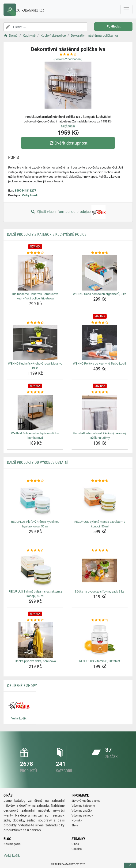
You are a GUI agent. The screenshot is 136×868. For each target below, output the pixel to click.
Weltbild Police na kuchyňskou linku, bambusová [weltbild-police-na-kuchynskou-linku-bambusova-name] (35, 436)
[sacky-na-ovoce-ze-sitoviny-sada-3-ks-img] (100, 570)
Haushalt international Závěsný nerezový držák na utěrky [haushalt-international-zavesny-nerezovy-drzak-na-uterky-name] (100, 436)
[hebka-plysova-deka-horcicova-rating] (35, 620)
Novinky (77, 821)
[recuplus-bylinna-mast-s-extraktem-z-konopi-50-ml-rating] (100, 481)
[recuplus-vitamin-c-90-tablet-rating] (100, 620)
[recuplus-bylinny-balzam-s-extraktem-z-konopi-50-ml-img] (35, 570)
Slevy (75, 825)
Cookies (77, 849)
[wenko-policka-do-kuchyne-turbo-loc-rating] (100, 323)
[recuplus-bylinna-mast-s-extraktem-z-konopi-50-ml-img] (100, 501)
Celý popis (68, 126)
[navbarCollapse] (126, 9)
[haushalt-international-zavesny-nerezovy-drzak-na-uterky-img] (100, 412)
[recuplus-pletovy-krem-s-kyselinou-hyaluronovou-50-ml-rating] (35, 481)
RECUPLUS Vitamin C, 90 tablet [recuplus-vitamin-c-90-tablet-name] (100, 661)
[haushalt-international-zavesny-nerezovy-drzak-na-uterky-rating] (100, 392)
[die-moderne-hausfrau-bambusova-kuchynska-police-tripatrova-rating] (35, 253)
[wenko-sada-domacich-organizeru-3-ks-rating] (100, 253)
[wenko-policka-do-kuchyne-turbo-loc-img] (100, 342)
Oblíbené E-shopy (22, 686)
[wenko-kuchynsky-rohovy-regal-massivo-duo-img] (35, 342)
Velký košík (30, 195)
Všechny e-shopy (82, 816)
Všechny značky (82, 811)
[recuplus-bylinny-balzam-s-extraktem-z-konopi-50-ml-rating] (35, 550)
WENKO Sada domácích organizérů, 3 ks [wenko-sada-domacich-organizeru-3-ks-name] (100, 294)
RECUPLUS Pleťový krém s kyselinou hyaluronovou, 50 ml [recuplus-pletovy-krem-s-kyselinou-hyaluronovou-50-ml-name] (35, 524)
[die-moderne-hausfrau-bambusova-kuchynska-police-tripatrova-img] (35, 273)
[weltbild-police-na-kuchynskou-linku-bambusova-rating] (35, 392)
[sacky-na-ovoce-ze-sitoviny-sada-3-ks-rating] (100, 550)
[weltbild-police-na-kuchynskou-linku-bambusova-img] (35, 412)
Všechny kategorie (83, 806)
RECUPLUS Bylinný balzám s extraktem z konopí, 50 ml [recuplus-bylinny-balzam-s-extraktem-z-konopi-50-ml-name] (35, 594)
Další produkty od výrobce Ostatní (38, 462)
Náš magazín (12, 844)
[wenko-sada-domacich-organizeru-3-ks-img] (100, 273)
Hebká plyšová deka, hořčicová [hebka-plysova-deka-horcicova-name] (35, 661)
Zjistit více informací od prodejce (68, 212)
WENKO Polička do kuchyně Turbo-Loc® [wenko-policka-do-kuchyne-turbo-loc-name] (100, 363)
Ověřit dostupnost (68, 143)
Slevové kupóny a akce (86, 801)
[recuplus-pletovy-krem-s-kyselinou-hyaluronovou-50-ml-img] (35, 501)
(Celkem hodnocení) (68, 59)
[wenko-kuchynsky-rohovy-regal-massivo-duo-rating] (35, 323)
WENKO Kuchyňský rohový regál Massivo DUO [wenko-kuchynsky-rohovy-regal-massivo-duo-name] (35, 366)
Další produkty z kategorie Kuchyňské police (47, 234)
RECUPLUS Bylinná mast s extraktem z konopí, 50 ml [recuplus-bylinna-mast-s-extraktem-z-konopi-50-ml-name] (100, 524)
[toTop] (130, 865)
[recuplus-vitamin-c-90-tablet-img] (100, 640)
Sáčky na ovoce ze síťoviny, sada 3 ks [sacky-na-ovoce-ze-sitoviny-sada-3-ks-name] (100, 591)
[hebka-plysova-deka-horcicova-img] (35, 640)
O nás (75, 844)
